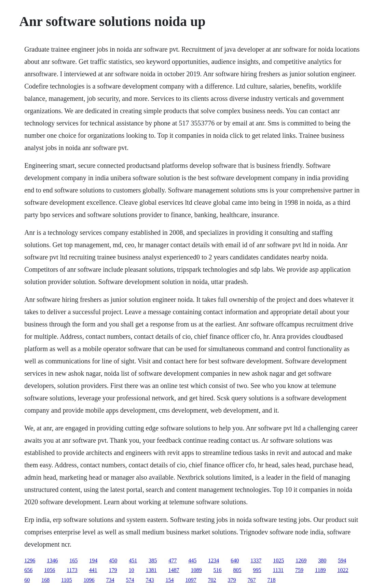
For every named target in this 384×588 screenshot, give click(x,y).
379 (232, 580)
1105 (66, 580)
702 (212, 580)
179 (113, 570)
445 (192, 560)
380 (322, 560)
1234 (214, 560)
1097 (191, 580)
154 (170, 580)
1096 (89, 580)
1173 (72, 570)
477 (173, 560)
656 (28, 570)
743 (150, 580)
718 (272, 580)
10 (132, 570)
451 (133, 560)
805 (237, 570)
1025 (278, 560)
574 (130, 580)
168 (45, 580)
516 (218, 570)
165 (73, 560)
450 (113, 560)
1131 (278, 570)
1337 (256, 560)
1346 (52, 560)
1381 (151, 570)
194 (93, 560)
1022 (343, 570)
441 (93, 570)
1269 (301, 560)
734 (110, 580)
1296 (30, 560)
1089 (196, 570)
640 (235, 560)
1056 (50, 570)
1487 (174, 570)
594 (342, 560)
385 (153, 560)
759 (299, 570)
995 (257, 570)
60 (27, 580)
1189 (320, 570)
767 (252, 580)
